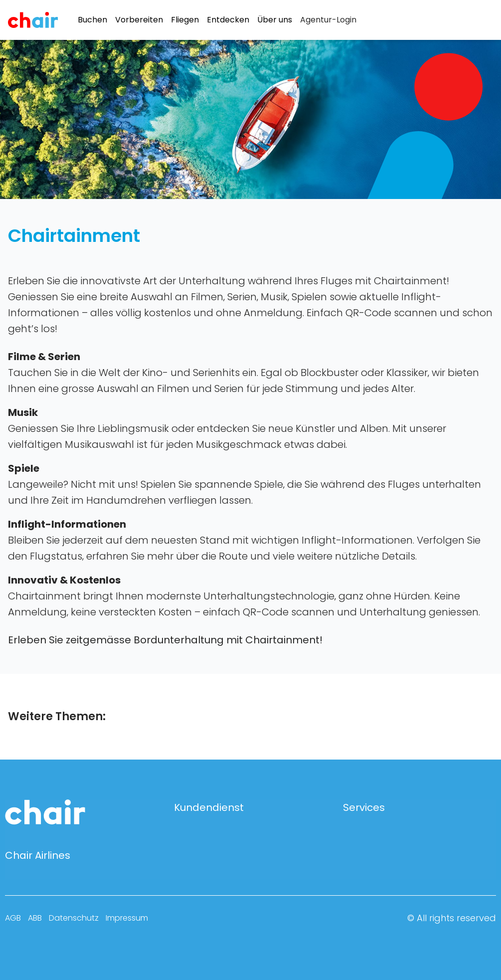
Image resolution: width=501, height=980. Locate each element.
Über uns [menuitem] (275, 20)
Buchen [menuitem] (92, 20)
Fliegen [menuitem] (185, 20)
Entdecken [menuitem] (228, 20)
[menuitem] (328, 20)
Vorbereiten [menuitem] (139, 20)
